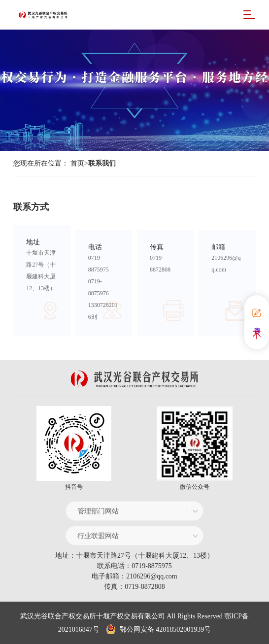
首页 (77, 163)
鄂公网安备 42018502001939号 (158, 629)
